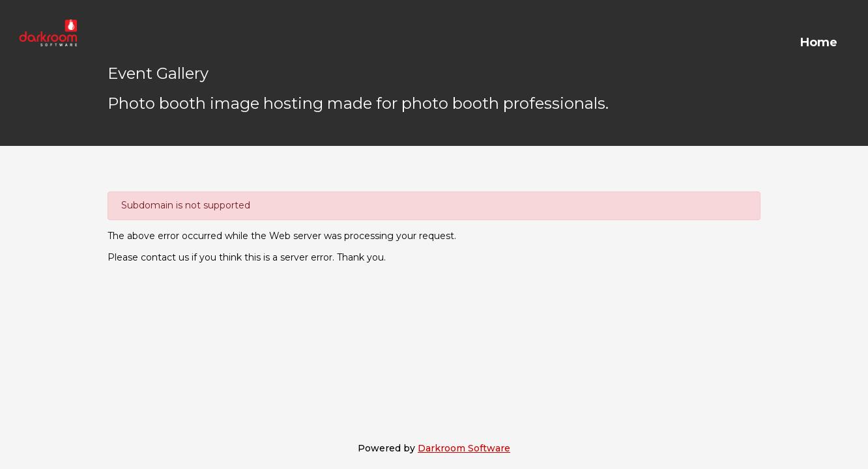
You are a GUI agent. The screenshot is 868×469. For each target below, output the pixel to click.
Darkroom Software (464, 448)
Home (819, 42)
